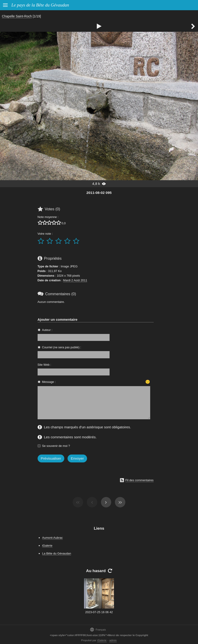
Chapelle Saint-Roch (17, 16)
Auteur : (47, 330)
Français (98, 630)
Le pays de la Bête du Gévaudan (40, 5)
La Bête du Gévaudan (57, 553)
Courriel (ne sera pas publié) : (62, 347)
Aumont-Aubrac (53, 538)
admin (113, 640)
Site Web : (44, 365)
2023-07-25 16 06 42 (99, 612)
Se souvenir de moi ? (56, 446)
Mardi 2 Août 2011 (75, 280)
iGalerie (47, 546)
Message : (49, 382)
